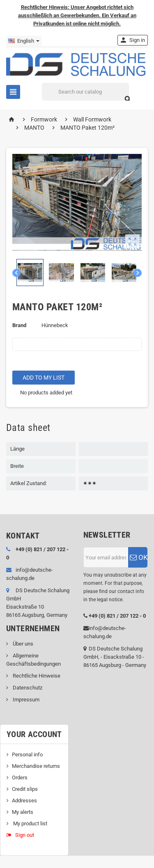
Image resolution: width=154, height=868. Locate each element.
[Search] (86, 92)
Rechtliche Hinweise (36, 676)
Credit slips (25, 789)
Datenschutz (27, 688)
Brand (19, 325)
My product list (30, 823)
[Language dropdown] (24, 41)
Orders (20, 778)
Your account (34, 734)
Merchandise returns (36, 766)
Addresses (24, 800)
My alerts (23, 812)
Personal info (27, 755)
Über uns (22, 644)
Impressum (25, 700)
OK (139, 557)
